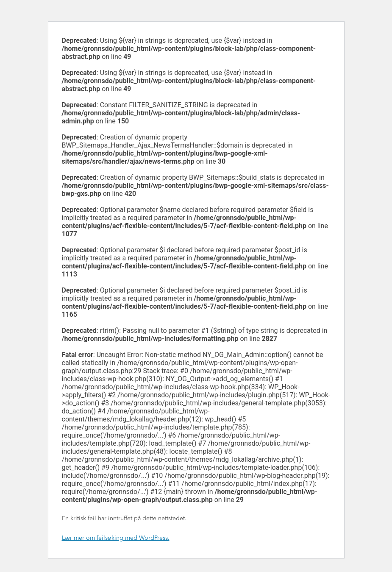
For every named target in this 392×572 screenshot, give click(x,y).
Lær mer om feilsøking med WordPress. (116, 538)
